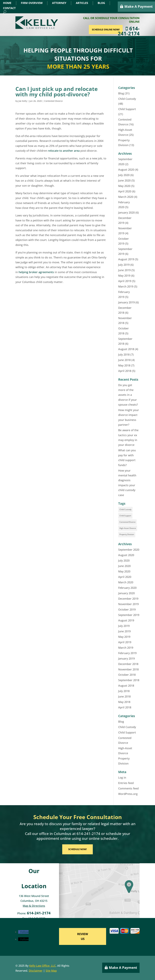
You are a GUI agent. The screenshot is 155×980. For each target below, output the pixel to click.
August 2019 (126, 259)
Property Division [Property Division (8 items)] (127, 534)
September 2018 (129, 680)
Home (7, 3)
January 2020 (126, 212)
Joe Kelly (23, 101)
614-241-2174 (133, 31)
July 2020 (124, 175)
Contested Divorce (53, 101)
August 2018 (126, 349)
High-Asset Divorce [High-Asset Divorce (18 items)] (128, 528)
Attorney (59, 3)
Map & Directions (34, 906)
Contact (9, 8)
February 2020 (127, 588)
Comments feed (128, 788)
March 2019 (126, 286)
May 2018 (124, 365)
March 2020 (126, 197)
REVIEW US (83, 936)
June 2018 (124, 360)
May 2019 (124, 276)
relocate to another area (64, 151)
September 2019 (129, 615)
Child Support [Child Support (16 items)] (125, 516)
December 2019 (128, 599)
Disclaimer (36, 971)
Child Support (127, 109)
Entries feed (126, 783)
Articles (82, 3)
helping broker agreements (36, 272)
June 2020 (124, 180)
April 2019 (125, 281)
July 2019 (124, 265)
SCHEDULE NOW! (77, 849)
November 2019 (128, 604)
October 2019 (127, 609)
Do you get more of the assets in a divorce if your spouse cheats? (128, 395)
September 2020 (129, 550)
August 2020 (126, 170)
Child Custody (127, 99)
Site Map (51, 971)
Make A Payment (139, 6)
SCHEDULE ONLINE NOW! (110, 29)
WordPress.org (128, 794)
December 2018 (128, 664)
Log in (122, 777)
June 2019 (124, 270)
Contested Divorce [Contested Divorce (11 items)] (127, 522)
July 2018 (124, 354)
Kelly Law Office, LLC (42, 966)
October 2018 (127, 675)
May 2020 (124, 186)
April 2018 (125, 371)
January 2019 (126, 302)
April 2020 (125, 191)
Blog (101, 3)
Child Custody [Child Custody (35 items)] (125, 509)
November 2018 (128, 669)
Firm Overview (32, 3)
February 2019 (127, 653)
